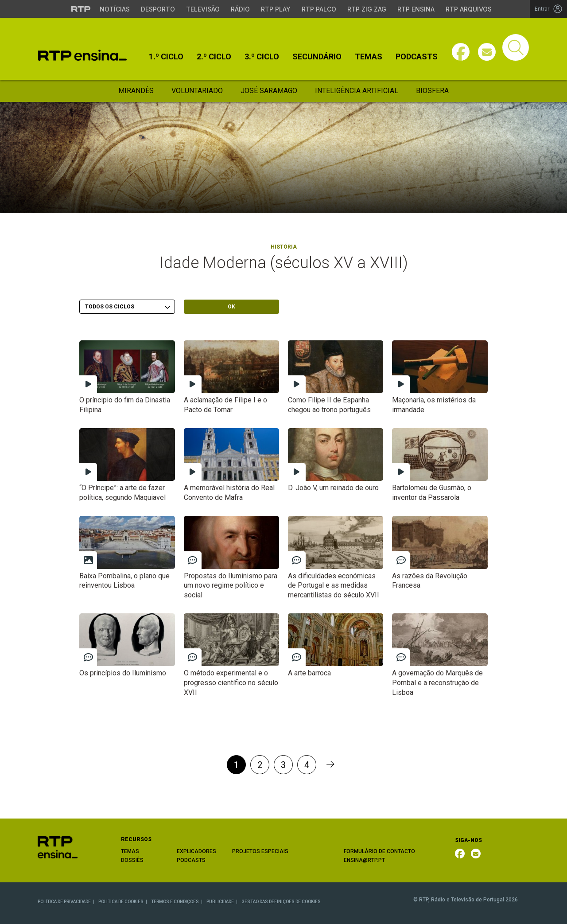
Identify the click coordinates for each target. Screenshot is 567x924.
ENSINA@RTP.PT (364, 860)
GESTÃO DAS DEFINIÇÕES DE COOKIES (281, 902)
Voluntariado (197, 91)
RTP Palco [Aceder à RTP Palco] (319, 9)
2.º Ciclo (214, 57)
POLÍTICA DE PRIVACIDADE (64, 902)
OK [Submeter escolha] (231, 307)
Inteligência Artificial (357, 91)
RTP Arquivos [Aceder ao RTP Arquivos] (469, 9)
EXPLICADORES (196, 851)
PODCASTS (191, 860)
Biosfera (432, 91)
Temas (369, 57)
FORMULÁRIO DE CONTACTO (379, 851)
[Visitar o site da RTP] (81, 9)
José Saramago (269, 91)
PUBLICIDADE (220, 902)
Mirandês (136, 91)
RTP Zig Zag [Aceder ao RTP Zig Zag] (367, 9)
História (284, 247)
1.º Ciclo (166, 57)
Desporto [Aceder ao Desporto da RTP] (158, 9)
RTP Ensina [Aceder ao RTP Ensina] (416, 9)
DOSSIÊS (132, 860)
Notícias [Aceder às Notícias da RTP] (115, 9)
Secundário (317, 57)
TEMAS (130, 851)
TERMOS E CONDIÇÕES (175, 902)
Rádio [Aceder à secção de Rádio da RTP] (240, 9)
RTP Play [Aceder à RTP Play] (276, 9)
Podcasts (417, 57)
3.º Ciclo (262, 57)
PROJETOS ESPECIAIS (260, 851)
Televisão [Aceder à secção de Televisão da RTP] (203, 9)
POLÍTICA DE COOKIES (121, 902)
